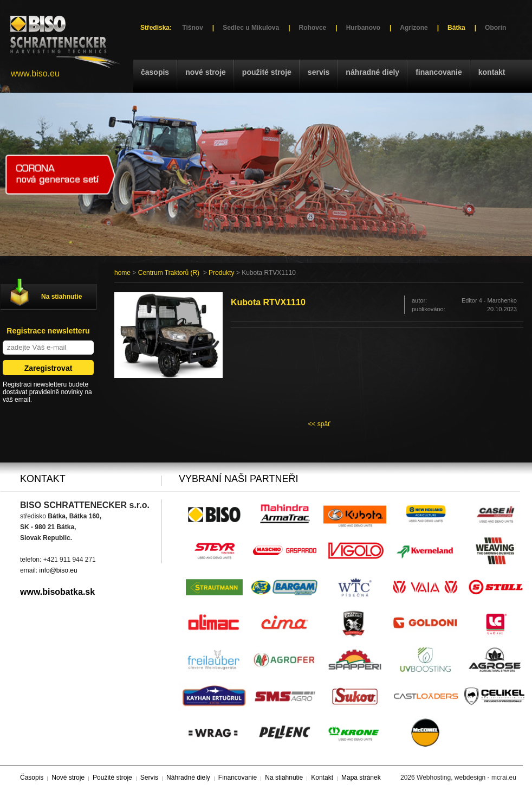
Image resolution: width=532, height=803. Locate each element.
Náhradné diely (372, 72)
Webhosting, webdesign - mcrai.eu (466, 778)
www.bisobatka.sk (57, 592)
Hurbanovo (363, 28)
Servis (319, 72)
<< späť (319, 424)
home (122, 273)
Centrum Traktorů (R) (169, 273)
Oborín (495, 28)
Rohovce (313, 28)
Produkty (221, 273)
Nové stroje (206, 72)
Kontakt (492, 72)
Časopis (155, 72)
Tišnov (192, 28)
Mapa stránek (361, 778)
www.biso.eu (35, 73)
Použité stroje (267, 72)
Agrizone (414, 28)
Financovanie (439, 72)
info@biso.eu (58, 570)
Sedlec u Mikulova (251, 28)
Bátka (456, 28)
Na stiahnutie (61, 297)
